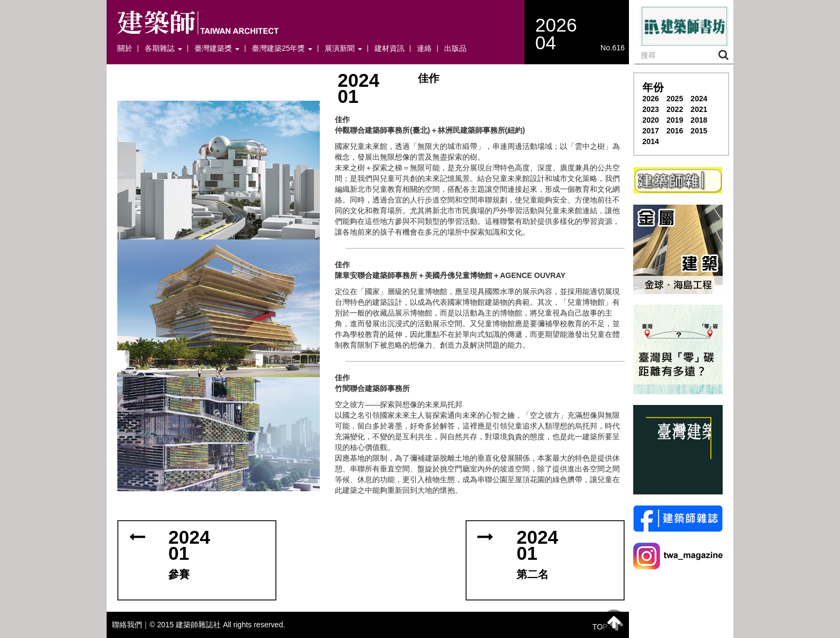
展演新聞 (343, 48)
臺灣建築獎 (217, 48)
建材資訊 (389, 48)
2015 (699, 131)
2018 (699, 120)
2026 (651, 99)
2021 (699, 109)
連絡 (424, 48)
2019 (675, 120)
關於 (125, 48)
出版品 (455, 48)
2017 (651, 131)
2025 (675, 99)
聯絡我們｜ (131, 625)
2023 (651, 109)
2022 (675, 109)
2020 (651, 120)
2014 (651, 141)
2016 (675, 131)
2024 (699, 99)
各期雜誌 (163, 48)
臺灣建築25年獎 (282, 48)
